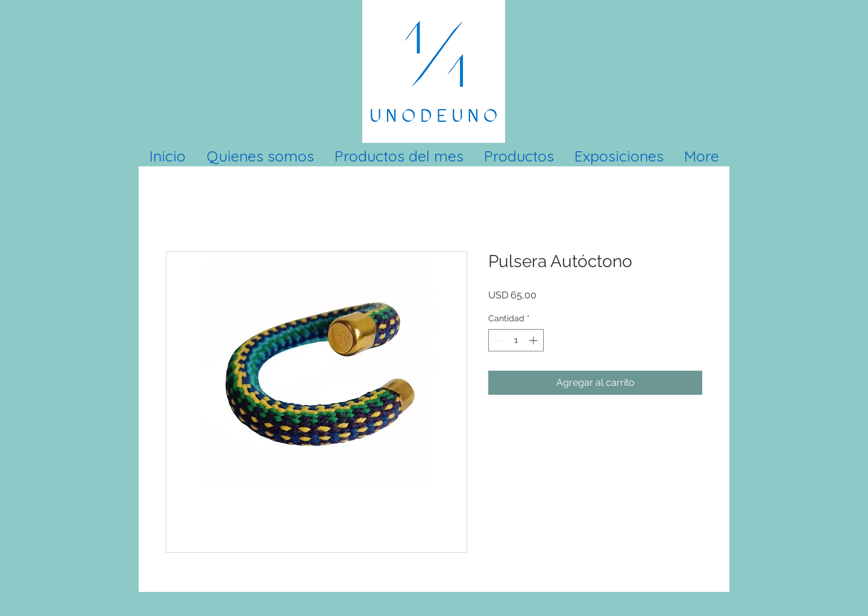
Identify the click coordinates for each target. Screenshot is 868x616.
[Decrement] (498, 340)
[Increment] (534, 340)
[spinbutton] (516, 340)
